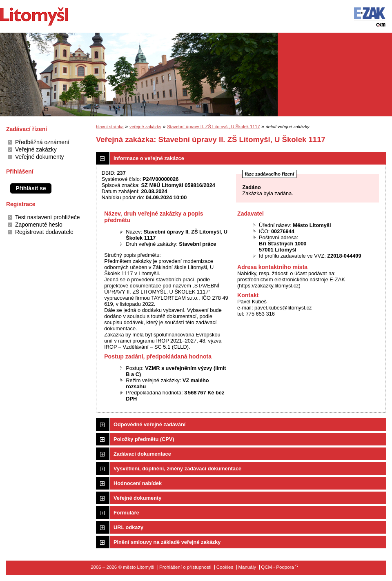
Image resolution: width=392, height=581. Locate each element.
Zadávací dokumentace (142, 454)
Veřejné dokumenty (40, 157)
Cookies (225, 567)
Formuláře (126, 513)
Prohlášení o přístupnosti (185, 567)
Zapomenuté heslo (39, 225)
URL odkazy (128, 527)
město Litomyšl (48, 16)
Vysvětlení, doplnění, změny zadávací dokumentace (177, 469)
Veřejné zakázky (36, 149)
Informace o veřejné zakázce (149, 158)
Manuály (247, 567)
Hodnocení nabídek (138, 483)
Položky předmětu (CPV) (144, 439)
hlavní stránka (110, 127)
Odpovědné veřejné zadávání (149, 424)
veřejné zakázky (145, 127)
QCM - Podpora (277, 567)
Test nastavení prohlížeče (47, 217)
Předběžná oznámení (42, 142)
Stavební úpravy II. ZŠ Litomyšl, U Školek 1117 (213, 127)
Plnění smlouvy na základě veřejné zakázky (167, 542)
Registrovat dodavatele (44, 232)
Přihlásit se (31, 188)
